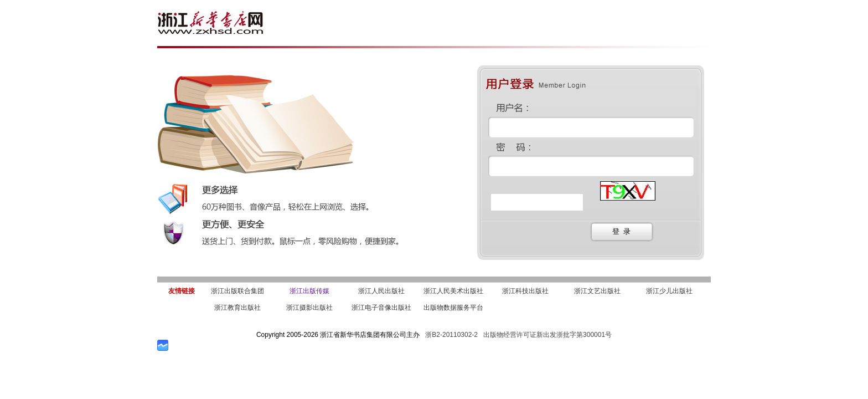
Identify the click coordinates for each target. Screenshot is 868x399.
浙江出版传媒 (309, 291)
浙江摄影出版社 (309, 308)
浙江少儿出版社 (669, 291)
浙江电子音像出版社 (381, 308)
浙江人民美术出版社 (453, 291)
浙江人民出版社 (381, 291)
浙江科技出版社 (525, 291)
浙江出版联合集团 (237, 291)
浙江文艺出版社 (597, 291)
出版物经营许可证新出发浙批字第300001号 (547, 335)
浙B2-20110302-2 (451, 335)
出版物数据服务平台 (453, 308)
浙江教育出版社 (237, 308)
